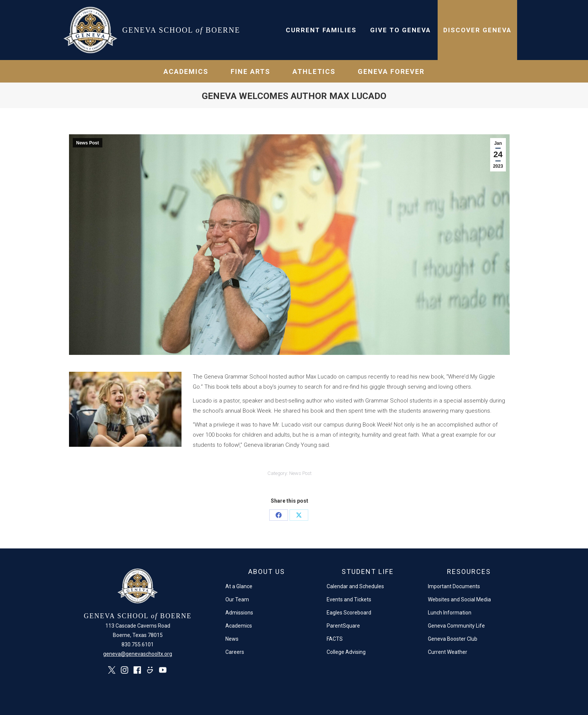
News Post (88, 143)
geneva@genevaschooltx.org (138, 654)
